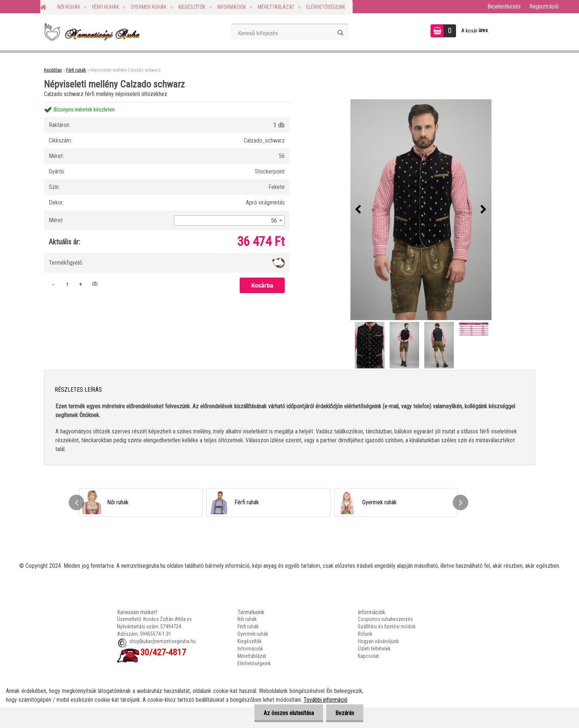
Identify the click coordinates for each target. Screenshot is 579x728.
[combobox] (229, 220)
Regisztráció (544, 6)
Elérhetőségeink (326, 7)
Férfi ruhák (105, 7)
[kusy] (67, 284)
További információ (326, 700)
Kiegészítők (192, 7)
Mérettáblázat (276, 7)
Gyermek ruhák (149, 7)
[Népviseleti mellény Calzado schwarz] (421, 210)
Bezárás (345, 713)
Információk (232, 7)
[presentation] (358, 210)
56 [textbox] (274, 221)
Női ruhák (69, 7)
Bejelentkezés (504, 6)
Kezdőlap (53, 70)
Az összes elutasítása (289, 713)
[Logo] (91, 32)
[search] (340, 33)
